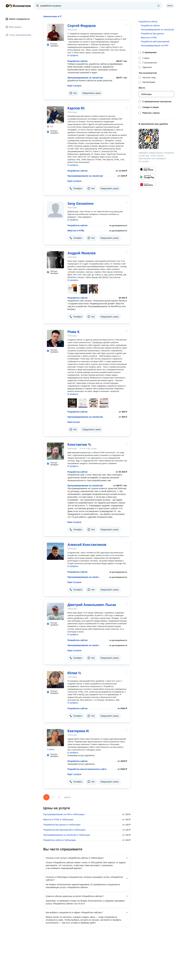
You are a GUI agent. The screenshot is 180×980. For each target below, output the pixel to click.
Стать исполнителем (18, 35)
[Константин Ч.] (55, 451)
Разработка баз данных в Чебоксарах (62, 825)
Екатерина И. (78, 731)
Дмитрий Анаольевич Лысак (92, 605)
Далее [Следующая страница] (67, 797)
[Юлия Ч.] (55, 680)
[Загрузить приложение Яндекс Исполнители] (156, 139)
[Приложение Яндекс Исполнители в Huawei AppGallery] (147, 185)
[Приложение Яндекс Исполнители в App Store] (147, 169)
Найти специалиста (18, 19)
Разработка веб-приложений (155, 41)
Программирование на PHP (155, 45)
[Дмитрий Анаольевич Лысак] (55, 611)
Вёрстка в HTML (76, 231)
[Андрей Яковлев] (55, 260)
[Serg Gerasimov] (55, 210)
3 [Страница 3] (59, 797)
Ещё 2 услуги (74, 181)
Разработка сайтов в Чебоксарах (60, 840)
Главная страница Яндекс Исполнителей (18, 6)
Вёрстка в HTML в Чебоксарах (58, 819)
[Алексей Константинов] (55, 551)
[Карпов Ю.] (55, 115)
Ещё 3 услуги (74, 86)
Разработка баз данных (153, 33)
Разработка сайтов (77, 61)
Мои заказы (14, 27)
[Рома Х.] (55, 338)
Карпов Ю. (76, 108)
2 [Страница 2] (53, 797)
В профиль (73, 55)
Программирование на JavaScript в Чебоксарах (67, 835)
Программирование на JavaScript (85, 78)
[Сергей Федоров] (55, 32)
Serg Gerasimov (81, 204)
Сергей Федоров (82, 26)
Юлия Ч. (74, 673)
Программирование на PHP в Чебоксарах (64, 814)
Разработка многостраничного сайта (87, 769)
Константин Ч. (79, 445)
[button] (73, 93)
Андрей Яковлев (82, 253)
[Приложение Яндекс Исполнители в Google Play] (147, 177)
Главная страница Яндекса (7, 6)
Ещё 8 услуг (74, 422)
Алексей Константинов (87, 545)
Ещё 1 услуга (74, 774)
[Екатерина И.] (55, 738)
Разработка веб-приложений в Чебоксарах (64, 830)
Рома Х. (74, 332)
